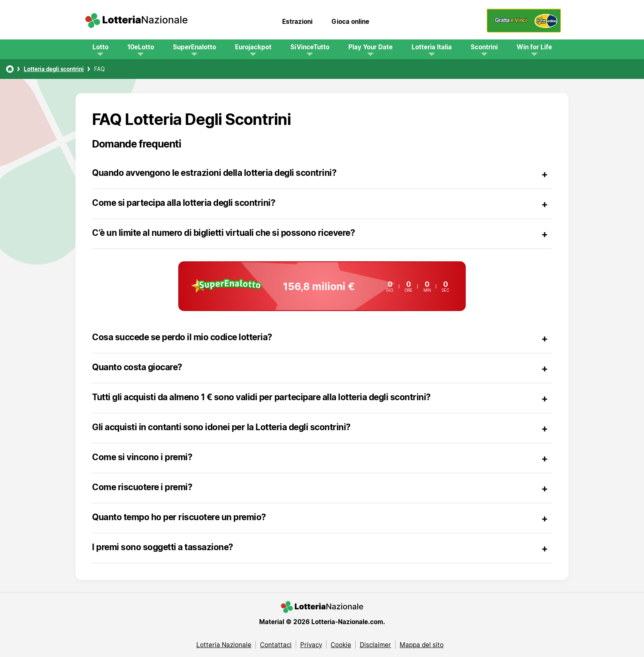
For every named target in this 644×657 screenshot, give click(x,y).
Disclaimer (375, 645)
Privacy (311, 645)
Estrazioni (297, 21)
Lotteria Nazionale (224, 645)
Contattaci (276, 645)
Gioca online (350, 21)
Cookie (341, 645)
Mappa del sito (422, 645)
